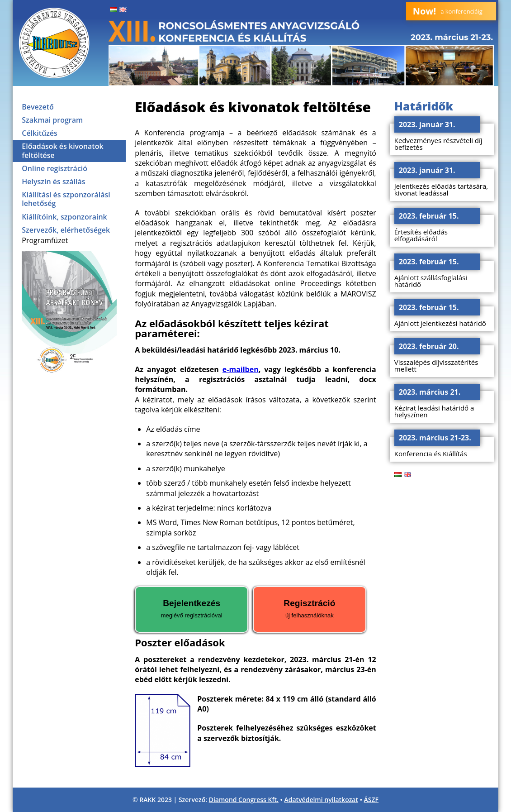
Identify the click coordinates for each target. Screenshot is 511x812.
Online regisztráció (54, 168)
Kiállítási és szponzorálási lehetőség (66, 199)
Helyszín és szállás (53, 182)
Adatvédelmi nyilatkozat (322, 800)
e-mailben (241, 369)
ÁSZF (371, 800)
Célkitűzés (40, 133)
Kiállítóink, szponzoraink (64, 217)
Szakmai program (52, 120)
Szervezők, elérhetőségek (66, 230)
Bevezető (38, 107)
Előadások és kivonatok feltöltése (62, 150)
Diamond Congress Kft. (244, 800)
